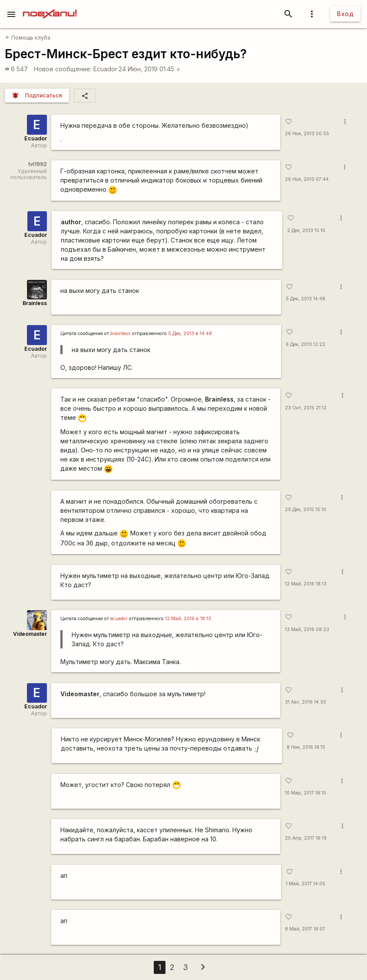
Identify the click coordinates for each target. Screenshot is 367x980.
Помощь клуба (28, 38)
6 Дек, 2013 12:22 (306, 344)
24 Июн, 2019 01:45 (150, 69)
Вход (345, 14)
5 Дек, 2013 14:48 (306, 299)
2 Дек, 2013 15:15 (306, 231)
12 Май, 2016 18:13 (306, 584)
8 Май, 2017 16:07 (305, 929)
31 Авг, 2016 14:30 (306, 702)
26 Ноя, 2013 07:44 (307, 179)
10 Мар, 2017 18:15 (306, 793)
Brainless (35, 303)
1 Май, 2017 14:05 (306, 884)
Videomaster (30, 634)
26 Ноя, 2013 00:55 (307, 134)
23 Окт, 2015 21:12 (306, 408)
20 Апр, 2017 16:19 (306, 838)
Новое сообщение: (63, 69)
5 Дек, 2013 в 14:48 (190, 334)
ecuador (119, 619)
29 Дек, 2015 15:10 (306, 510)
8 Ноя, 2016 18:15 (306, 747)
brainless (121, 334)
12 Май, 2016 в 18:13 (188, 619)
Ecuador (105, 69)
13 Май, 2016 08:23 (307, 630)
